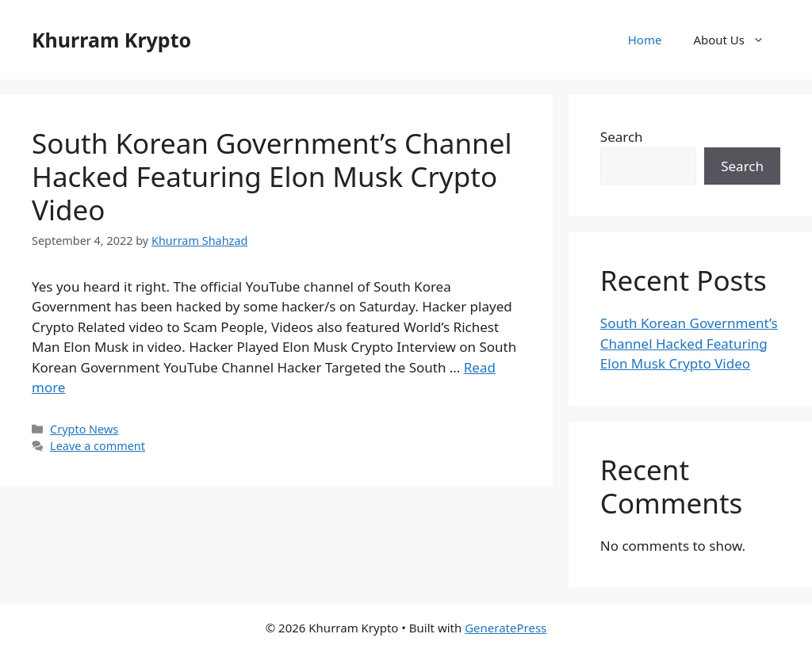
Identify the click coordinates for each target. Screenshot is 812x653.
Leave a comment (98, 446)
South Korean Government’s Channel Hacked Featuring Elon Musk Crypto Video (272, 176)
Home (645, 40)
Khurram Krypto (111, 40)
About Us (737, 40)
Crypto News (84, 429)
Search (622, 137)
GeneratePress (506, 628)
